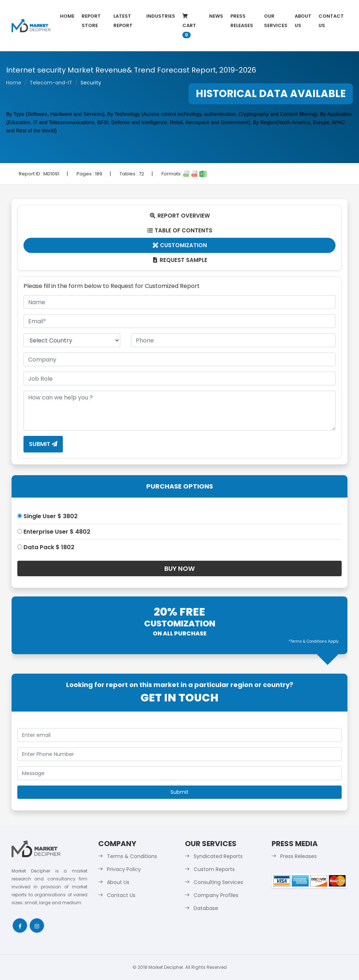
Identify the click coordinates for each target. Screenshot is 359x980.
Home (67, 16)
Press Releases (242, 21)
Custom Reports (214, 869)
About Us (303, 21)
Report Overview (179, 216)
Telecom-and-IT (51, 83)
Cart (189, 26)
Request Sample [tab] (180, 260)
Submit (43, 444)
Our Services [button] (276, 21)
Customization (180, 245)
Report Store (91, 21)
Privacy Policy (124, 869)
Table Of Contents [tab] (180, 230)
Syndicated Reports (218, 856)
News (216, 16)
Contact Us (331, 21)
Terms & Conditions (132, 856)
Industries (161, 16)
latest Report (123, 21)
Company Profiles (216, 895)
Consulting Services (218, 882)
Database (206, 908)
